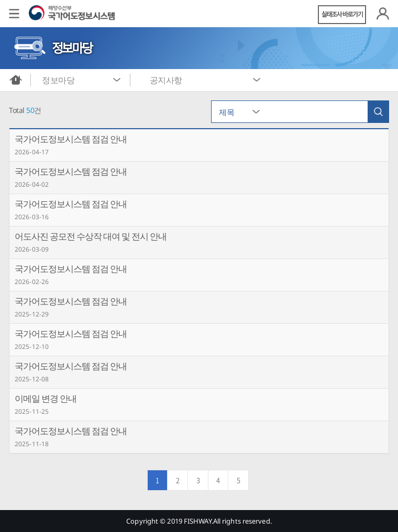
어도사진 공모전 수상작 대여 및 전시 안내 (91, 236)
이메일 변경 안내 (46, 398)
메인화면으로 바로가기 (16, 80)
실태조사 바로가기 (342, 14)
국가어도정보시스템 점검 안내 (71, 139)
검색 (378, 112)
